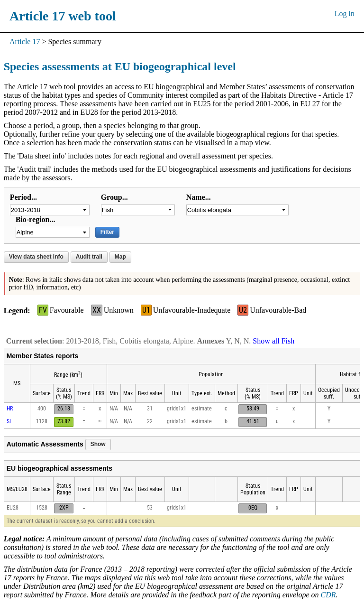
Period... (23, 197)
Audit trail (89, 257)
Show (98, 444)
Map (120, 257)
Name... (199, 197)
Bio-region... (36, 219)
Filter (107, 232)
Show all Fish (273, 341)
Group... (114, 197)
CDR (328, 595)
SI (9, 421)
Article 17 (25, 42)
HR (10, 409)
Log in (345, 14)
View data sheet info (36, 257)
